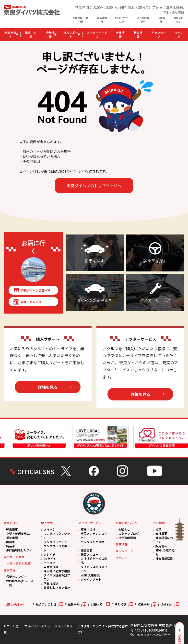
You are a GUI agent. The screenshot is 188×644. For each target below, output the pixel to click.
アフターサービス (97, 35)
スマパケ (49, 529)
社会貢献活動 (127, 538)
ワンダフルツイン (55, 542)
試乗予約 (74, 604)
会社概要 (161, 533)
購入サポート (71, 35)
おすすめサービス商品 (94, 561)
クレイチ (49, 554)
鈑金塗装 (87, 550)
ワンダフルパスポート (57, 548)
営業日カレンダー (33, 302)
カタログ (167, 604)
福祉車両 (12, 538)
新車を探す (10, 35)
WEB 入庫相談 (90, 575)
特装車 (11, 546)
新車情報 (138, 35)
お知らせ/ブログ (122, 20)
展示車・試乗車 (14, 557)
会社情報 (120, 35)
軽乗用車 (12, 529)
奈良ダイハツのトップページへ (94, 186)
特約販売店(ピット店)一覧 (20, 583)
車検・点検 (88, 529)
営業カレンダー (16, 577)
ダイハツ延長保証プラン (57, 577)
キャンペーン (159, 35)
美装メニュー (90, 554)
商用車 (11, 542)
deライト (50, 558)
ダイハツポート (91, 579)
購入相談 (120, 604)
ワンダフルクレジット (57, 536)
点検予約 (144, 604)
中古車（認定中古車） (18, 563)
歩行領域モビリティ (19, 550)
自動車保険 (51, 567)
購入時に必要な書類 (57, 571)
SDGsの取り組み (165, 552)
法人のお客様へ (143, 20)
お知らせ (124, 529)
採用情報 (161, 20)
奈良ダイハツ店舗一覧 (35, 290)
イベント (122, 557)
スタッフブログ (129, 533)
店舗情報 (50, 35)
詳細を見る (48, 387)
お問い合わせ (178, 20)
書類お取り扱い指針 (81, 20)
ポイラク (49, 563)
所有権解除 (102, 20)
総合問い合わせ (46, 604)
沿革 (158, 529)
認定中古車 (31, 35)
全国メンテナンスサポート (94, 536)
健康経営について (164, 540)
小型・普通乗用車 (18, 533)
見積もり (97, 604)
